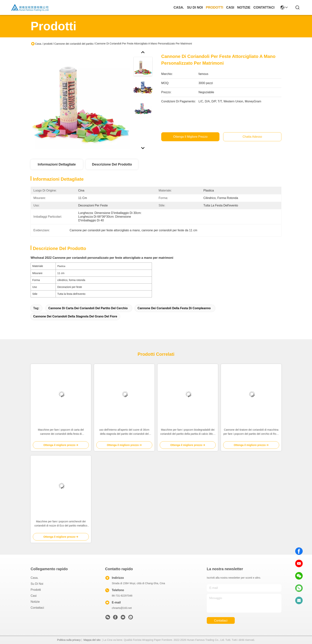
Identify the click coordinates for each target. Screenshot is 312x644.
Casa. (179, 7)
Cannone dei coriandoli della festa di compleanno (174, 308)
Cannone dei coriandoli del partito (74, 44)
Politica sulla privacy (69, 640)
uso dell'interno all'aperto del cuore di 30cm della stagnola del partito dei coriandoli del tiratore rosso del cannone (124, 432)
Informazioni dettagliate (57, 164)
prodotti (214, 7)
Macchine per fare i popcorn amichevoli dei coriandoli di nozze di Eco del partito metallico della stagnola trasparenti (61, 524)
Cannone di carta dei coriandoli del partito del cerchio (88, 308)
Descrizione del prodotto (112, 164)
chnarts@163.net (122, 608)
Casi (230, 7)
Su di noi (195, 7)
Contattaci (264, 7)
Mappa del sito (92, 640)
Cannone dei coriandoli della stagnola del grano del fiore (75, 316)
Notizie (244, 7)
